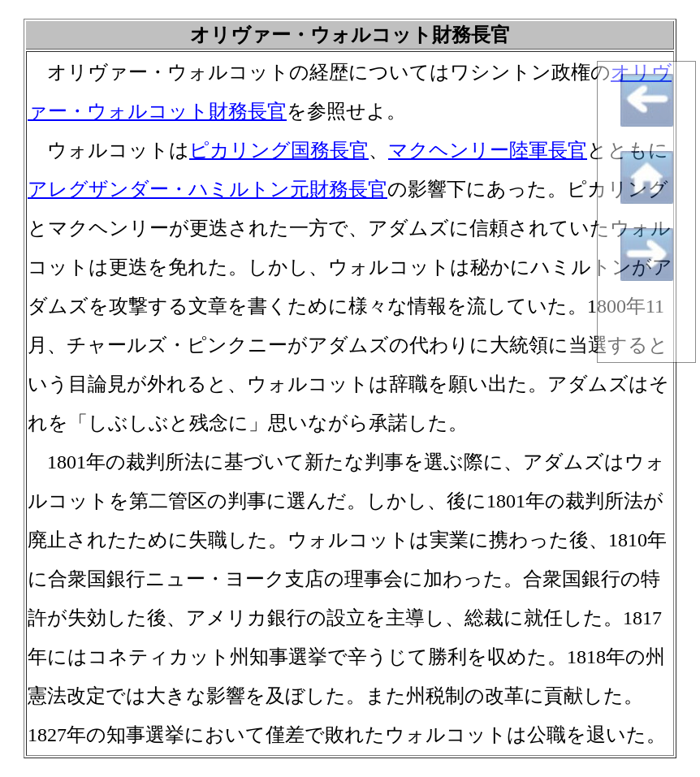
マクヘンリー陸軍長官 (488, 150)
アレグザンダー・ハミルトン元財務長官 (207, 189)
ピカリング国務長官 (279, 150)
